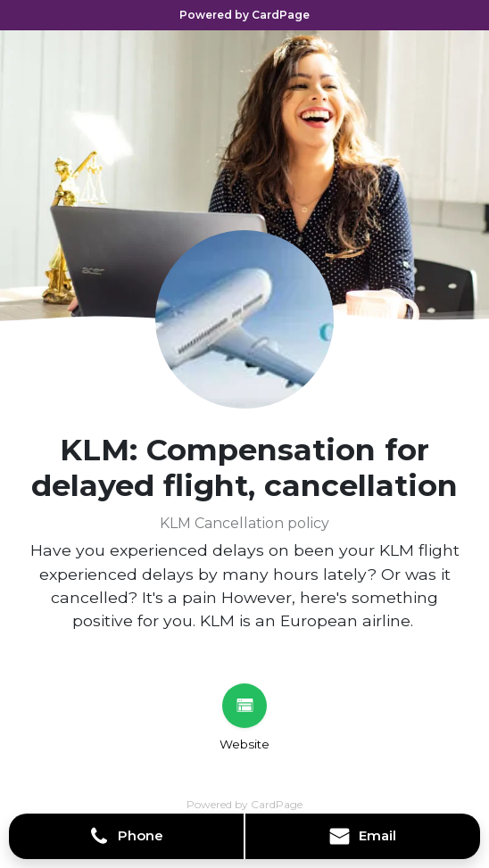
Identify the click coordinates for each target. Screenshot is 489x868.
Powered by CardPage (244, 15)
